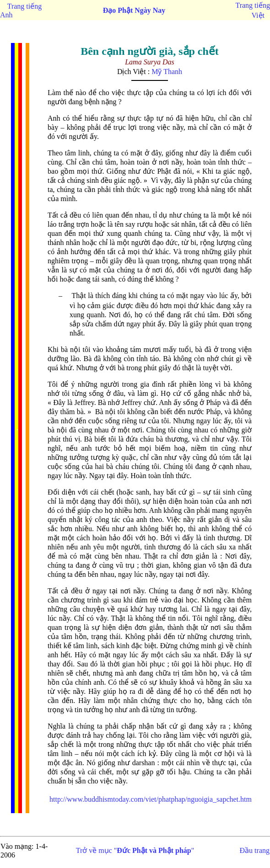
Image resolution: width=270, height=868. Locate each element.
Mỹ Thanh (167, 72)
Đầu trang (255, 850)
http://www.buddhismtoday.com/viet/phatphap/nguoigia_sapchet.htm (151, 799)
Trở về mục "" (135, 850)
